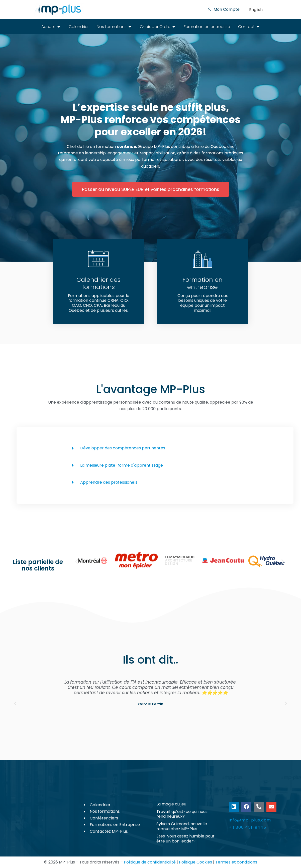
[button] (77, 562)
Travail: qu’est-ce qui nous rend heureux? (182, 814)
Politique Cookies (195, 862)
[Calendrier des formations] (98, 259)
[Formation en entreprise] (203, 259)
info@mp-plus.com (250, 820)
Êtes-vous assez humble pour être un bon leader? (185, 839)
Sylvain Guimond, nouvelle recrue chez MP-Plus (182, 826)
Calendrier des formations (98, 283)
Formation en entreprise (203, 283)
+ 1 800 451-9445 (247, 827)
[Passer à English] (256, 10)
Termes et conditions (236, 862)
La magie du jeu (171, 804)
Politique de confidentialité (150, 862)
